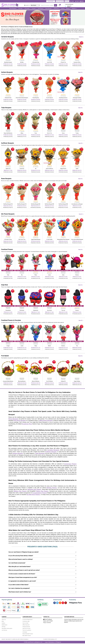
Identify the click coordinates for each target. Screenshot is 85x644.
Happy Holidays (77, 381)
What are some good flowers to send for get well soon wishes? (24, 570)
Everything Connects (63, 98)
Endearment (36, 310)
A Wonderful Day (36, 62)
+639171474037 (50, 621)
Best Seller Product (60, 1)
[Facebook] (55, 603)
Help (82, 1)
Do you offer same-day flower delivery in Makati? (21, 556)
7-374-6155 (48, 622)
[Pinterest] (63, 603)
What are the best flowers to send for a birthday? (21, 559)
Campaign (25, 632)
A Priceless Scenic (8, 239)
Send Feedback (48, 619)
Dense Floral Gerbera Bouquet (22, 98)
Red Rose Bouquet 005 (49, 204)
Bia (22, 275)
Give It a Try (49, 133)
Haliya (36, 346)
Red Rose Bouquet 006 (63, 204)
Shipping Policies (26, 626)
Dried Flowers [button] (41, 8)
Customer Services (69, 616)
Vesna (63, 133)
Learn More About (27, 616)
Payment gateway (6, 600)
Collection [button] (74, 8)
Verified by (40, 600)
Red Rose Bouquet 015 (22, 204)
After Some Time (22, 239)
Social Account (57, 600)
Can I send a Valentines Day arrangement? (19, 588)
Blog (3, 621)
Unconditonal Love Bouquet (77, 204)
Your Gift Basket (49, 381)
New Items (67, 1)
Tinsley (77, 133)
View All (81, 37)
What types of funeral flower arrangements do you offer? (23, 577)
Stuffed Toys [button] (57, 8)
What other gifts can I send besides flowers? (20, 567)
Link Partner (4, 630)
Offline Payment (26, 625)
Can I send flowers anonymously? (17, 563)
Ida (36, 169)
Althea (22, 133)
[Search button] (56, 5)
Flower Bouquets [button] (13, 8)
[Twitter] (57, 603)
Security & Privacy (26, 628)
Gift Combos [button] (28, 8)
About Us (4, 619)
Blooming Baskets (22, 381)
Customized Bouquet (69, 4)
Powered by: (72, 600)
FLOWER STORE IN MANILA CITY (50, 639)
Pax (77, 346)
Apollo (77, 169)
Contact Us (46, 616)
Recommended (51, 1)
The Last (63, 310)
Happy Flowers (63, 169)
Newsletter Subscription (7, 628)
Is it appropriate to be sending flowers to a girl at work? (22, 581)
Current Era (22, 169)
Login (72, 1)
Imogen (8, 346)
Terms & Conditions (27, 630)
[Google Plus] (66, 603)
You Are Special (49, 98)
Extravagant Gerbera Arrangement (77, 98)
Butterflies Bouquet (8, 62)
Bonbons (63, 346)
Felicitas (77, 275)
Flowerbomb (8, 310)
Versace (77, 310)
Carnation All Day (77, 62)
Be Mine (22, 62)
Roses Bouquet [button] (49, 8)
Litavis (49, 275)
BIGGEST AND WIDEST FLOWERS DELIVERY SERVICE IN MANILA (15, 639)
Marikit (49, 346)
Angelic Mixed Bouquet (36, 239)
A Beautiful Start (8, 98)
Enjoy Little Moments (8, 133)
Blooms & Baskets (36, 381)
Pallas (36, 275)
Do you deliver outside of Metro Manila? (19, 585)
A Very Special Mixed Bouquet (77, 239)
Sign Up (77, 1)
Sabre (63, 275)
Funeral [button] (63, 8)
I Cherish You (63, 62)
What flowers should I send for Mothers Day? (20, 592)
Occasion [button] (34, 8)
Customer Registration (28, 619)
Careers (3, 623)
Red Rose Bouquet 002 (36, 204)
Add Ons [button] (68, 8)
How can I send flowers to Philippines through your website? (24, 552)
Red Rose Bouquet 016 (8, 204)
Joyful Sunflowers (49, 169)
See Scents (49, 310)
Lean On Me (49, 62)
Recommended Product (28, 634)
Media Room (4, 625)
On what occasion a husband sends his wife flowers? (22, 574)
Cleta (8, 275)
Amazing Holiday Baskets (8, 381)
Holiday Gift (63, 381)
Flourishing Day (36, 98)
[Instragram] (60, 603)
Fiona (36, 133)
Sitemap (4, 626)
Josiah (22, 346)
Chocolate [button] (21, 8)
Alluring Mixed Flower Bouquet (63, 239)
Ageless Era (8, 169)
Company (4, 616)
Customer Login (26, 621)
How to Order (25, 623)
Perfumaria (22, 310)
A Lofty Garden (49, 239)
